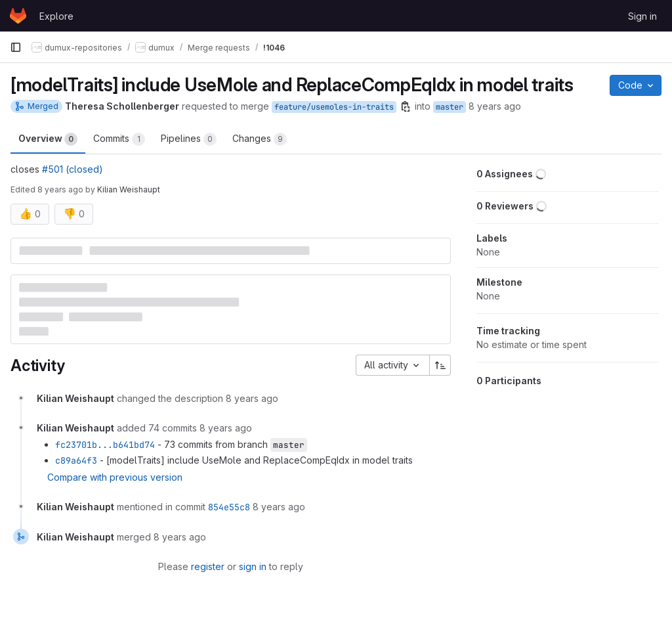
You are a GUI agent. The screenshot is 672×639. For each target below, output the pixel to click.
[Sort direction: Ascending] (440, 365)
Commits (119, 139)
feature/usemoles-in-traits (334, 107)
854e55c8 (229, 507)
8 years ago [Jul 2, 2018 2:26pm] (60, 189)
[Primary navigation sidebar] (16, 47)
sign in (253, 566)
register (208, 566)
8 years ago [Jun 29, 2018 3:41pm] (495, 106)
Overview (48, 139)
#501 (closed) (73, 169)
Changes (260, 139)
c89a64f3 (76, 460)
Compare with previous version (115, 477)
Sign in (642, 16)
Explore (56, 16)
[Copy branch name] (406, 106)
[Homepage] (18, 16)
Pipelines (189, 139)
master (450, 107)
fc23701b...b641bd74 (105, 445)
